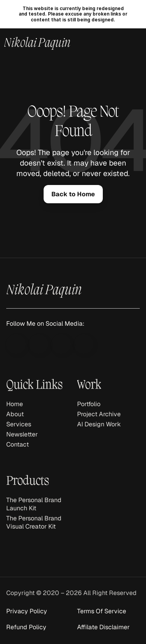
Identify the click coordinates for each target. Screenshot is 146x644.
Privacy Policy (27, 611)
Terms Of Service (102, 611)
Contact (18, 444)
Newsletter (22, 434)
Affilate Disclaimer (103, 627)
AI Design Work (99, 424)
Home (15, 404)
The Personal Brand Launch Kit (35, 504)
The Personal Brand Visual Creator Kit (35, 522)
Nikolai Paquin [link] (37, 44)
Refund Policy (26, 627)
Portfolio (89, 404)
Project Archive (99, 414)
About (15, 414)
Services (19, 424)
